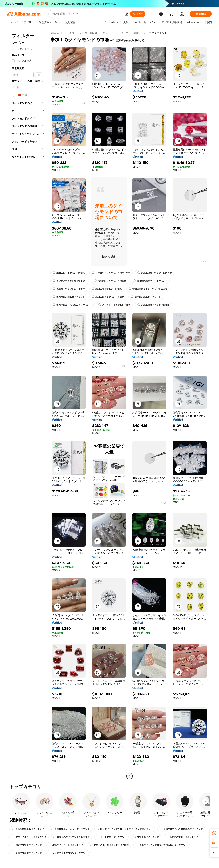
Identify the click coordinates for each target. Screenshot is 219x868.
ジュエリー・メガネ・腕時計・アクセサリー (90, 33)
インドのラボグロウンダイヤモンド (68, 853)
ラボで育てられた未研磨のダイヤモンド (181, 829)
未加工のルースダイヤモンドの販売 (109, 845)
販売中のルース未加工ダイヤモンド (72, 305)
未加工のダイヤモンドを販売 (108, 297)
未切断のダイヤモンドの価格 (110, 281)
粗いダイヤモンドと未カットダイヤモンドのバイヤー (125, 829)
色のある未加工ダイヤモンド (182, 837)
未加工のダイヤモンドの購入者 (155, 273)
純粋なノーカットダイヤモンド (66, 845)
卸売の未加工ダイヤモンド (27, 845)
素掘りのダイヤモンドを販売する (71, 837)
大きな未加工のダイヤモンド (28, 829)
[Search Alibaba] (87, 14)
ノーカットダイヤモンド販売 (114, 305)
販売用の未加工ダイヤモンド (69, 297)
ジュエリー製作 (130, 33)
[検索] (138, 14)
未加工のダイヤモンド (146, 837)
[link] (214, 833)
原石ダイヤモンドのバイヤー (69, 289)
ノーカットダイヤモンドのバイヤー (111, 273)
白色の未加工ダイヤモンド (146, 297)
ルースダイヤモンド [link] (155, 33)
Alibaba (54, 33)
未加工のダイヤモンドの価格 (69, 273)
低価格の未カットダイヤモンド (150, 281)
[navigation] (28, 405)
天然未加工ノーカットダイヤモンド (70, 829)
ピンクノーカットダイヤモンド (70, 281)
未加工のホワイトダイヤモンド (29, 837)
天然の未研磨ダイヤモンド (27, 853)
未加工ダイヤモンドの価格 (107, 289)
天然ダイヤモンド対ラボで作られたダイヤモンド (162, 845)
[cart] (172, 14)
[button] (126, 14)
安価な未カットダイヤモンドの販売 (148, 289)
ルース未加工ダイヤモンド (112, 837)
